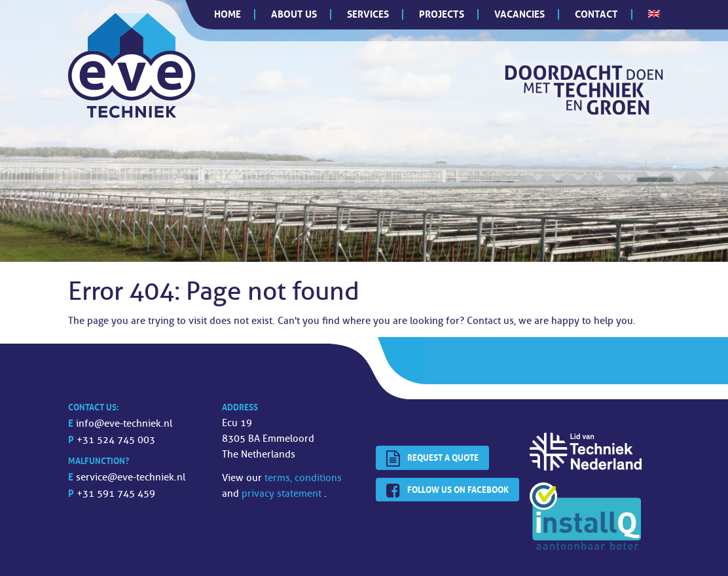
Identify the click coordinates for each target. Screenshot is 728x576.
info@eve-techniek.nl (124, 424)
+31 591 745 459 (116, 494)
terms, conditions (303, 478)
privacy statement (283, 494)
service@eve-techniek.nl (131, 477)
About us (294, 14)
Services (368, 14)
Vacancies (519, 14)
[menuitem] (654, 14)
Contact (596, 14)
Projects (442, 14)
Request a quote (432, 459)
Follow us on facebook (447, 491)
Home (227, 14)
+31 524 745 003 (116, 440)
